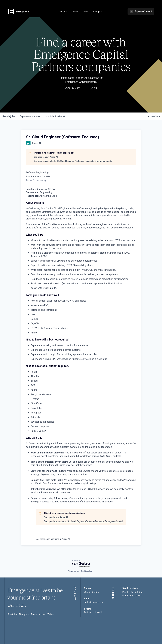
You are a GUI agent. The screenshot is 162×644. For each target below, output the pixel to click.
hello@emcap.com (94, 602)
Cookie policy (87, 571)
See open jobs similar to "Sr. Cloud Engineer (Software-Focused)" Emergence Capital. (73, 161)
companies (30, 116)
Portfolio (12, 614)
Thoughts (24, 614)
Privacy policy (73, 571)
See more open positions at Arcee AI (53, 539)
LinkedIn (98, 612)
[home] (32, 12)
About (42, 614)
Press (34, 614)
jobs (9, 116)
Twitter (88, 612)
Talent (51, 614)
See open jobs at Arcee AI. (46, 157)
